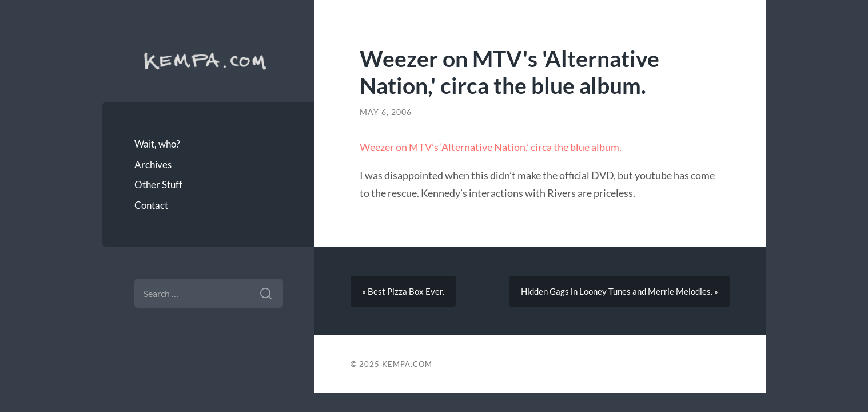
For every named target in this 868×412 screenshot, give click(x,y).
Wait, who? (157, 144)
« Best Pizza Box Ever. (403, 291)
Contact (151, 205)
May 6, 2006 (386, 112)
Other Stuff (158, 185)
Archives (153, 165)
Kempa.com (209, 60)
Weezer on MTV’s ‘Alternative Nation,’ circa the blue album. (491, 147)
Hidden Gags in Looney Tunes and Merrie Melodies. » (620, 291)
